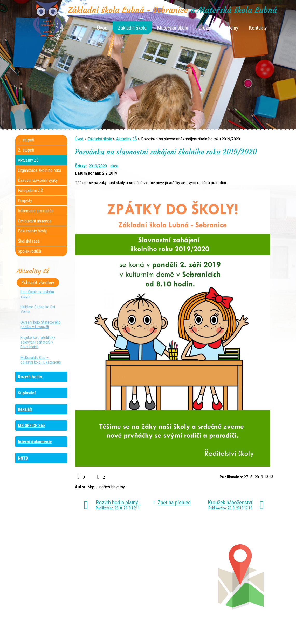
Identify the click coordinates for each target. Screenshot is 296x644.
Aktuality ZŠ (127, 139)
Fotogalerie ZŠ (30, 190)
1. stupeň (26, 140)
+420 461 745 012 (181, 576)
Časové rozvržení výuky (38, 180)
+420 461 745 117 (117, 570)
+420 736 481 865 (43, 576)
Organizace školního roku (39, 170)
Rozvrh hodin (30, 377)
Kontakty (258, 28)
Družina (206, 28)
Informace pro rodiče (36, 211)
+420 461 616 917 (112, 581)
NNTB (23, 458)
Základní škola (132, 28)
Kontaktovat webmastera (170, 632)
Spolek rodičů (29, 251)
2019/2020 (98, 166)
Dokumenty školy (32, 231)
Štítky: (81, 166)
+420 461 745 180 (183, 570)
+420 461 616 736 (113, 576)
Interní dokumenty (35, 442)
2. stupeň (26, 150)
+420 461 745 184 (50, 570)
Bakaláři (25, 409)
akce (114, 166)
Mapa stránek (205, 632)
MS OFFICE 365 (32, 426)
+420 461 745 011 (178, 586)
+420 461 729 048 (49, 581)
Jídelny (231, 28)
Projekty (25, 201)
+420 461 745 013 (182, 581)
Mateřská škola (173, 28)
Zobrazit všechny (38, 283)
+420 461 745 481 (50, 586)
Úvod (102, 28)
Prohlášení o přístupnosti (240, 632)
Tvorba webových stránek (142, 637)
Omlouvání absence (35, 221)
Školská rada (29, 241)
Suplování (27, 393)
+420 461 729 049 (46, 591)
